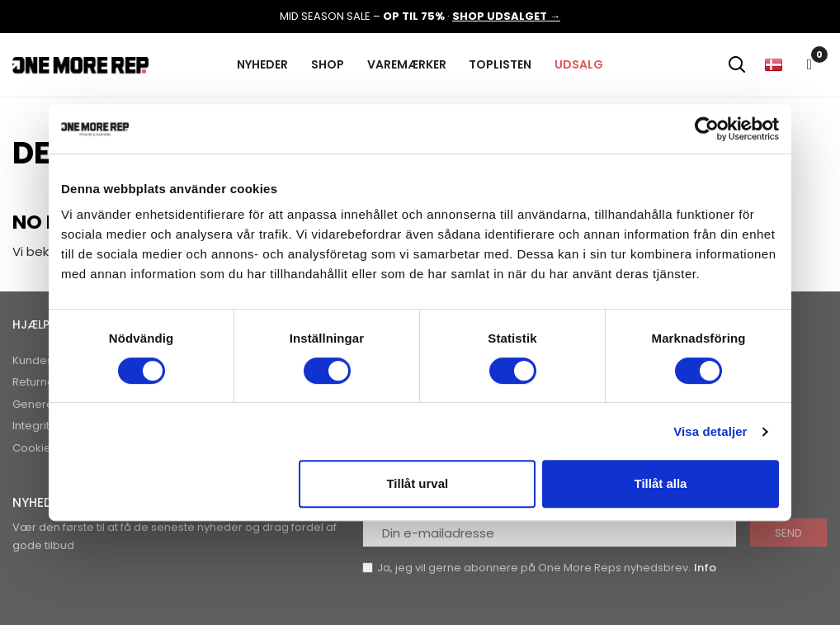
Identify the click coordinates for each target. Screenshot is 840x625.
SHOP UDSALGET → (506, 16)
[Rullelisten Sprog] (773, 64)
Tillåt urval (417, 483)
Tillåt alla (660, 483)
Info (705, 568)
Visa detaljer (710, 431)
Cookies (35, 448)
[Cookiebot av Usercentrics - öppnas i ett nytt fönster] (707, 129)
